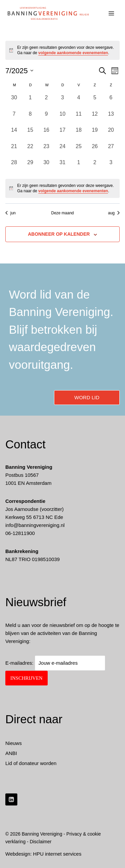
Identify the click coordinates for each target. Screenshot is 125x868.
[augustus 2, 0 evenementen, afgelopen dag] (95, 167)
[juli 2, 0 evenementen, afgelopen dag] (46, 102)
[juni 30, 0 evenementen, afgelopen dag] (14, 102)
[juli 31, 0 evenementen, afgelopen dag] (62, 167)
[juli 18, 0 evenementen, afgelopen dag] (79, 134)
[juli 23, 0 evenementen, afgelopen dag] (46, 150)
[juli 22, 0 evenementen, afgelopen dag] (30, 150)
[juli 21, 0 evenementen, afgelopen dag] (14, 150)
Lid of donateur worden (31, 763)
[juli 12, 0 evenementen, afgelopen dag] (95, 118)
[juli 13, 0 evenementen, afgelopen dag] (111, 118)
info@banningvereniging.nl (35, 525)
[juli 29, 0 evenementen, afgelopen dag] (30, 167)
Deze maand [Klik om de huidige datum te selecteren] (62, 213)
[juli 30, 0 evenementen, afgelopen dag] (46, 167)
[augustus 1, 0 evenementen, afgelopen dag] (79, 167)
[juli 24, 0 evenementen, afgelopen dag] (62, 150)
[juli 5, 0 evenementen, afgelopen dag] (95, 102)
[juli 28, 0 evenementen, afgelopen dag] (14, 167)
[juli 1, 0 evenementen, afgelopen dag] (30, 102)
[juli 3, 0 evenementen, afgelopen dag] (62, 102)
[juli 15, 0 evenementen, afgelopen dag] (30, 134)
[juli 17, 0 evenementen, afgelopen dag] (62, 134)
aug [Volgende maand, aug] (114, 213)
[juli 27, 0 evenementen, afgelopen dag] (111, 150)
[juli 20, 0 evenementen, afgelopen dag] (111, 134)
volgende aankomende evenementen (73, 53)
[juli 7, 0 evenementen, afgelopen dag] (14, 118)
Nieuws (13, 743)
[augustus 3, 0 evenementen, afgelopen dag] (111, 167)
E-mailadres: (55, 663)
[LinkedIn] (11, 799)
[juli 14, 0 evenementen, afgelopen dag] (14, 134)
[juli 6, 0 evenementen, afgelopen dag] (111, 102)
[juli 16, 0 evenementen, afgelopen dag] (46, 134)
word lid (87, 397)
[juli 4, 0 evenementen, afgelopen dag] (79, 102)
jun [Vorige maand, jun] (10, 213)
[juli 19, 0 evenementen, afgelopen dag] (95, 134)
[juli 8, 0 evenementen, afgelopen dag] (30, 118)
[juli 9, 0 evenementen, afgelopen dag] (46, 118)
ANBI (11, 753)
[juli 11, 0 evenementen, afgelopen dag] (79, 118)
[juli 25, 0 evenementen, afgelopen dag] (79, 150)
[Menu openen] (111, 13)
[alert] (62, 188)
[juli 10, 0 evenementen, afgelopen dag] (62, 118)
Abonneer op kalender (59, 234)
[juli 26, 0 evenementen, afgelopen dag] (95, 150)
